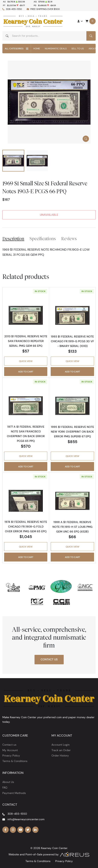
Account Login (61, 745)
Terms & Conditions (15, 761)
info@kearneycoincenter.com (26, 819)
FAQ (5, 787)
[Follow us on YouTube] (21, 830)
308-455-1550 (14, 9)
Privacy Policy (11, 756)
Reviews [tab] (69, 239)
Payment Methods (14, 793)
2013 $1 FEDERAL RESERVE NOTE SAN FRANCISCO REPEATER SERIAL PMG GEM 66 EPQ (26, 341)
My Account (10, 750)
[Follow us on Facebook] (6, 830)
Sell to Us (78, 48)
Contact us (9, 745)
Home (37, 48)
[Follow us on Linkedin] (35, 830)
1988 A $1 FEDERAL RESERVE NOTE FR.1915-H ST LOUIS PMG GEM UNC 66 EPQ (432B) (72, 527)
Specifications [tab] (43, 239)
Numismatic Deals (56, 48)
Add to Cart (26, 372)
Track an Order (61, 750)
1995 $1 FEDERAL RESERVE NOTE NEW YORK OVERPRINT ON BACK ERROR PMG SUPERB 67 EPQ (72, 432)
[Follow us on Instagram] (13, 830)
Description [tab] (13, 239)
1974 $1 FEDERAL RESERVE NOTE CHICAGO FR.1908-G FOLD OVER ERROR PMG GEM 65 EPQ (26, 527)
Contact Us (49, 659)
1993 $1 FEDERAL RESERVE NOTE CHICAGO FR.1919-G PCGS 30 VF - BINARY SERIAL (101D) (72, 341)
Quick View (26, 361)
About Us (8, 782)
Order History (60, 756)
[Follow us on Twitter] (28, 830)
